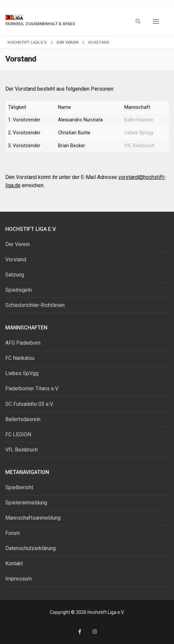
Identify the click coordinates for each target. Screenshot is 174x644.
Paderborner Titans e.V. (32, 388)
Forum (13, 533)
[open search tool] (138, 21)
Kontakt (14, 563)
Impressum (19, 579)
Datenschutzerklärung (30, 548)
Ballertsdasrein (23, 419)
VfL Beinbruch (139, 146)
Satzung (15, 275)
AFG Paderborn (23, 343)
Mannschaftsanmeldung (33, 518)
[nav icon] (156, 21)
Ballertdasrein (139, 120)
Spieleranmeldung (26, 503)
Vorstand (16, 259)
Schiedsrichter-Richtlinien (35, 305)
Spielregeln (19, 290)
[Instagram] (95, 632)
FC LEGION (18, 434)
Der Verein (18, 244)
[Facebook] (80, 632)
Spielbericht (19, 487)
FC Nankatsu (20, 358)
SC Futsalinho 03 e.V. (29, 404)
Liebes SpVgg (139, 133)
